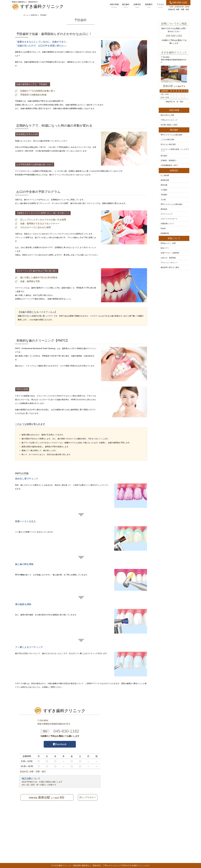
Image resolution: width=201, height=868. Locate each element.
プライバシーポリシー (169, 263)
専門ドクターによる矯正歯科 (172, 135)
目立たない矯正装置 (168, 144)
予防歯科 (164, 195)
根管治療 (164, 185)
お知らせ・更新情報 (168, 258)
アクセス (160, 6)
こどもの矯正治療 (167, 140)
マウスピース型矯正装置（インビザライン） (175, 150)
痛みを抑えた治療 (167, 115)
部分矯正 (164, 156)
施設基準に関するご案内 (170, 267)
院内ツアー (165, 248)
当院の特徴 (114, 6)
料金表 (163, 229)
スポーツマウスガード (169, 219)
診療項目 (137, 6)
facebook (60, 744)
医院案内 (149, 6)
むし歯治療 (165, 175)
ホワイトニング (166, 214)
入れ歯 (163, 200)
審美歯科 (164, 209)
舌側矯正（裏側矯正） (169, 161)
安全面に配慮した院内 (169, 125)
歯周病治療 (165, 180)
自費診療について (167, 224)
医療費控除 (165, 233)
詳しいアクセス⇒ (88, 797)
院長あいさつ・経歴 (168, 243)
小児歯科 (164, 190)
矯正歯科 (126, 6)
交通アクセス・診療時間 (170, 253)
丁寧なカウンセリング (169, 120)
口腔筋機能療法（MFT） (170, 165)
